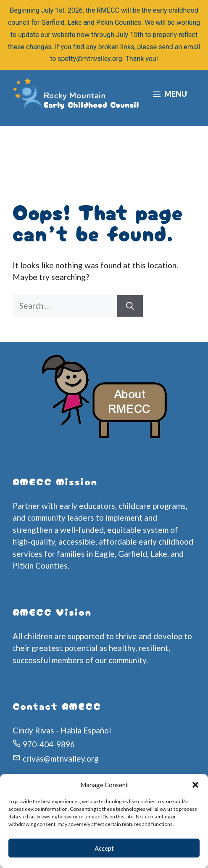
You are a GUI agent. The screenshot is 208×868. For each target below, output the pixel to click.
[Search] (130, 306)
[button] (195, 785)
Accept (104, 848)
